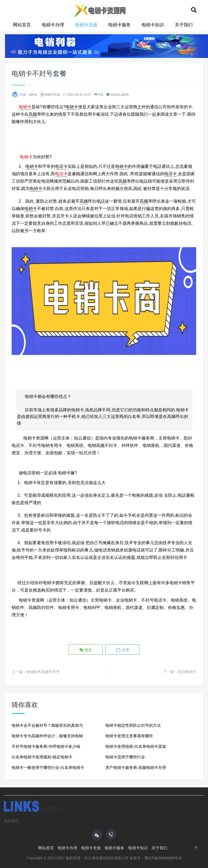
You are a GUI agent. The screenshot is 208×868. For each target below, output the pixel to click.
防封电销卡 (187, 671)
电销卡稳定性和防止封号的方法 (133, 725)
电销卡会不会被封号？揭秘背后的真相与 (47, 725)
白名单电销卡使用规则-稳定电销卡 (42, 756)
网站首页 (22, 25)
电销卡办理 (53, 25)
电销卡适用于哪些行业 (125, 756)
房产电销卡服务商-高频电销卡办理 (136, 767)
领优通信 (11, 820)
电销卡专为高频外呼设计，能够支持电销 (47, 735)
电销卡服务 (119, 25)
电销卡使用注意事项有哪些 (129, 735)
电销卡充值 (86, 25)
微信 (86, 650)
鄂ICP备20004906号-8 (163, 857)
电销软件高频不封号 (43, 671)
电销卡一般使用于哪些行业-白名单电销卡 (48, 767)
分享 (122, 650)
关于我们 (184, 25)
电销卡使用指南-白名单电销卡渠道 (136, 746)
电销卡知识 (153, 25)
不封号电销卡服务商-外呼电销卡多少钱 (46, 746)
